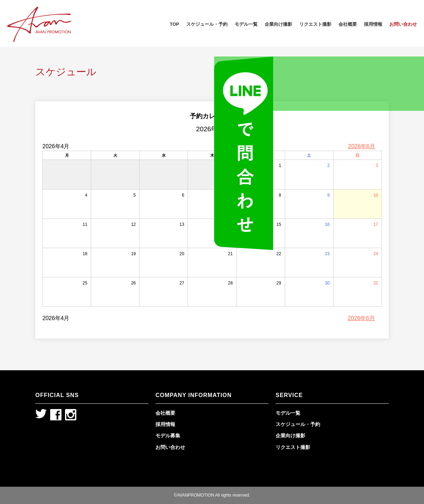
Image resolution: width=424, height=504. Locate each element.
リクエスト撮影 (315, 24)
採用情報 (373, 24)
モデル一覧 (246, 24)
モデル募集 (168, 436)
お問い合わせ (403, 24)
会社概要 (348, 24)
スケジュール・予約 (207, 24)
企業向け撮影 (278, 24)
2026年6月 (362, 146)
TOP (175, 24)
